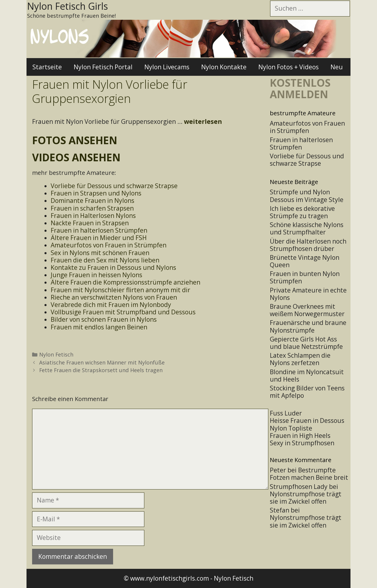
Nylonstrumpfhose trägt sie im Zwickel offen (306, 498)
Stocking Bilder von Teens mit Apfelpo (307, 392)
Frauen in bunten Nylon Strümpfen (305, 277)
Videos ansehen (76, 157)
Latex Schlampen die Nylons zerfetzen (300, 359)
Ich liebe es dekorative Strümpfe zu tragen (302, 212)
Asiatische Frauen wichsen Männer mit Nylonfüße (102, 362)
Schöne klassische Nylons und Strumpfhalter (307, 228)
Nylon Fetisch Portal (103, 67)
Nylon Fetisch (56, 354)
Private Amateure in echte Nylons (308, 294)
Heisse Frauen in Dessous (307, 421)
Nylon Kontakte (224, 67)
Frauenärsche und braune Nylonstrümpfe (308, 326)
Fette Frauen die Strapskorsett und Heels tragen (101, 370)
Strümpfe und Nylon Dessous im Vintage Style (307, 196)
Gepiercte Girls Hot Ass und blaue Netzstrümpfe (306, 343)
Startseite (47, 67)
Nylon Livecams (167, 67)
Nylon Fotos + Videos (288, 67)
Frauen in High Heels (300, 436)
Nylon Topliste (291, 428)
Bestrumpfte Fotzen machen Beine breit (309, 474)
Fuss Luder (286, 413)
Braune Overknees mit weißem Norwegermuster (307, 310)
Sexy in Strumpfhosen (302, 443)
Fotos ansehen (75, 140)
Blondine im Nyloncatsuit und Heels (307, 376)
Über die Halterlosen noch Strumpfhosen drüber (308, 245)
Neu (337, 67)
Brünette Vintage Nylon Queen (305, 261)
